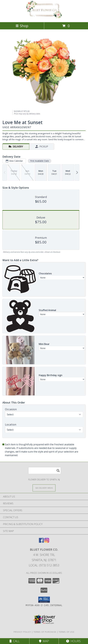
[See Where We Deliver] (44, 488)
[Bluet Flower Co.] (44, 18)
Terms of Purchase (45, 632)
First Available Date (40, 161)
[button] (44, 600)
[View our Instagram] (47, 542)
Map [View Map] (44, 641)
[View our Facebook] (41, 542)
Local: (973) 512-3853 (44, 565)
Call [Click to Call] (15, 641)
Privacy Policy (22, 632)
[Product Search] (45, 471)
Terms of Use (67, 632)
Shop (22, 26)
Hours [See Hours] (73, 641)
